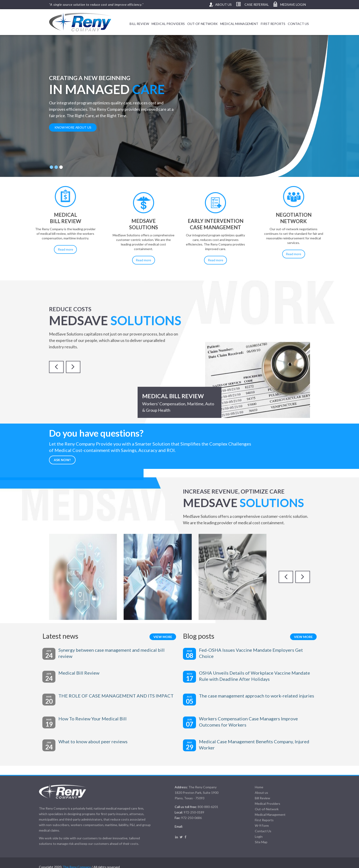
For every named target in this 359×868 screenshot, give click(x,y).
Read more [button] (29, 254)
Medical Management (239, 24)
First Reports (273, 24)
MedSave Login (293, 4)
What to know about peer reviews (103, 742)
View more (163, 637)
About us (223, 4)
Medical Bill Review (89, 673)
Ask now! (62, 491)
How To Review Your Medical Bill (103, 719)
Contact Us (298, 24)
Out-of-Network (203, 24)
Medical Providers (168, 24)
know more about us (73, 127)
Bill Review (139, 24)
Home (254, 854)
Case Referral (256, 4)
